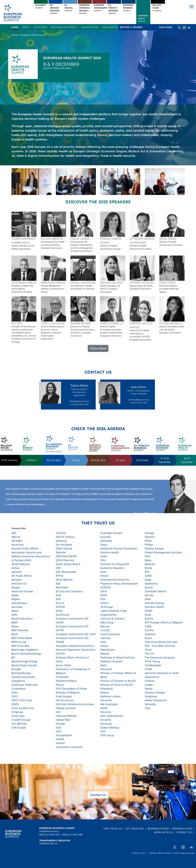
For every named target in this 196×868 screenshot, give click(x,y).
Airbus (15, 568)
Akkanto (17, 572)
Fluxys (60, 685)
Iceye (104, 545)
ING (103, 560)
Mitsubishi (107, 689)
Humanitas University (69, 747)
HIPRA (60, 739)
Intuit (104, 591)
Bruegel (16, 669)
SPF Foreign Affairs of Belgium (164, 622)
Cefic (15, 693)
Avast (15, 611)
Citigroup (17, 712)
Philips (149, 545)
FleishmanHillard (66, 681)
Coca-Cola (18, 716)
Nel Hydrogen (109, 704)
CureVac (61, 533)
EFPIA (60, 576)
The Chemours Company (160, 657)
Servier (149, 595)
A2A (14, 533)
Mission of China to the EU (117, 685)
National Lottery (110, 696)
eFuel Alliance (64, 580)
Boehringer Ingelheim (25, 650)
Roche (149, 568)
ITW (103, 599)
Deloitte (61, 552)
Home (15, 27)
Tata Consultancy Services (161, 642)
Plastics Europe (154, 549)
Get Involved (135, 829)
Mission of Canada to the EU (118, 681)
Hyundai (106, 537)
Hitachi (60, 743)
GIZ (58, 712)
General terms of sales (160, 853)
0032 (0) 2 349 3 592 (50, 835)
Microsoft (106, 669)
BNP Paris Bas (20, 646)
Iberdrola (106, 541)
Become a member (131, 27)
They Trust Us (113, 829)
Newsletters (90, 27)
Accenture (17, 545)
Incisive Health (110, 552)
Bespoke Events (158, 829)
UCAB (148, 669)
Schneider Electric (156, 591)
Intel (103, 572)
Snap (148, 615)
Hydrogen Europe (111, 533)
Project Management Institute (163, 552)
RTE (147, 572)
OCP (103, 731)
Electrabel (62, 587)
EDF (58, 568)
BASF (15, 622)
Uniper (149, 685)
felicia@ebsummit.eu (79, 401)
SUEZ (148, 626)
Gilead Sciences (66, 708)
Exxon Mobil (63, 665)
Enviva (60, 603)
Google (60, 724)
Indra (104, 556)
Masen (104, 646)
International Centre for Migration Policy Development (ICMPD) (119, 584)
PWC (148, 556)
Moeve (104, 693)
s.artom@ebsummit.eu (139, 400)
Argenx (16, 599)
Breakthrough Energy (25, 661)
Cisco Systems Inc (23, 708)
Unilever (150, 681)
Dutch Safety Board (68, 564)
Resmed (150, 564)
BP (13, 657)
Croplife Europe (21, 720)
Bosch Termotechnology (26, 654)
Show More (98, 348)
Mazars (105, 654)
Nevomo (106, 712)
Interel (104, 576)
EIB (58, 584)
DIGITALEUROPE (66, 556)
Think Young (152, 661)
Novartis (106, 720)
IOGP (104, 595)
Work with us (163, 832)
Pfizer (148, 541)
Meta (103, 665)
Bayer (15, 626)
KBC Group (107, 622)
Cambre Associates (23, 677)
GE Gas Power (65, 700)
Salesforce (151, 584)
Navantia (106, 700)
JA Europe (107, 607)
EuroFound (63, 615)
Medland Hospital (111, 661)
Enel (58, 595)
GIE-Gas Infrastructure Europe (75, 704)
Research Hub (182, 829)
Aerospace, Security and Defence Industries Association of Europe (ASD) (31, 556)
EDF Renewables (66, 572)
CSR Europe (19, 728)
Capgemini (18, 681)
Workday (150, 704)
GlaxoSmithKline (66, 716)
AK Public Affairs (22, 576)
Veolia (149, 689)
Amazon (17, 580)
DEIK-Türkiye (64, 549)
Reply (148, 560)
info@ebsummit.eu (49, 831)
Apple (15, 595)
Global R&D (63, 720)
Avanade (17, 607)
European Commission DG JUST (76, 634)
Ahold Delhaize (21, 564)
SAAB (148, 576)
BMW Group (19, 642)
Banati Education (22, 619)
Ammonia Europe (22, 591)
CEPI (14, 696)
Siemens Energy (155, 603)
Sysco (148, 638)
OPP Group (107, 735)
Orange (149, 533)
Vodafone (151, 696)
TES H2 (149, 654)
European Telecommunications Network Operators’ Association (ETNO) (76, 650)
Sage (148, 580)
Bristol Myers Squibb (24, 665)
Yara (148, 708)
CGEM (15, 704)
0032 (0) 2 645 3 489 (72, 835)
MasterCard (108, 650)
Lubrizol (105, 638)
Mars (103, 642)
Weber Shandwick (156, 700)
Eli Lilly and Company (69, 591)
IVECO (104, 603)
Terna (148, 650)
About (26, 27)
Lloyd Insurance (110, 634)
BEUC (15, 634)
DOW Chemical (65, 560)
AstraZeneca (19, 603)
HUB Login (166, 27)
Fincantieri (62, 677)
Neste (104, 708)
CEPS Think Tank (22, 700)
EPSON (60, 607)
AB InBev (17, 541)
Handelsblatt (64, 735)
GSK (59, 731)
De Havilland (64, 545)
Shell (148, 599)
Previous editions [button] (63, 27)
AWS (14, 615)
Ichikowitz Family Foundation (119, 549)
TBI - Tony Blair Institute (160, 646)
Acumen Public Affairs (25, 549)
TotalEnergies (153, 665)
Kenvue (105, 626)
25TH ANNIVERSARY (114, 27)
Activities (40, 27)
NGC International (112, 716)
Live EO (105, 630)
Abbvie (16, 537)
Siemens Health (154, 607)
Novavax (106, 724)
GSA (59, 728)
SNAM (149, 611)
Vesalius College (155, 693)
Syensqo (150, 634)
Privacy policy (139, 853)
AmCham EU (19, 584)
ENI (58, 599)
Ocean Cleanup (110, 728)
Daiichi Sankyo (65, 537)
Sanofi (149, 587)
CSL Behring (19, 724)
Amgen (16, 587)
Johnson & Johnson (113, 619)
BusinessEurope (21, 673)
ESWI (59, 611)
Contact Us (98, 795)
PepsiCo (150, 537)
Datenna (61, 541)
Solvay (149, 619)
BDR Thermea (20, 630)
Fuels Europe (64, 696)
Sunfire (149, 630)
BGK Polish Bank (22, 638)
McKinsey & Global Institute (118, 657)
